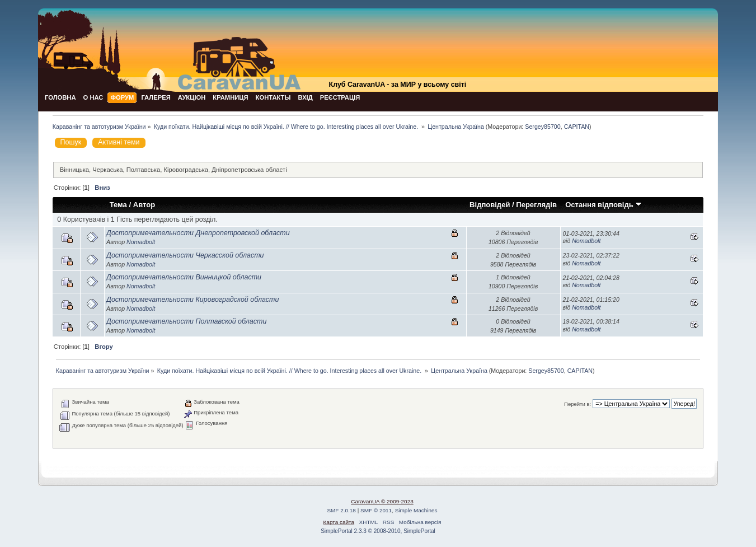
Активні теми (119, 142)
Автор (144, 205)
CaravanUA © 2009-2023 (382, 501)
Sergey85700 (543, 127)
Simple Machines (416, 510)
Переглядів (536, 205)
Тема (118, 205)
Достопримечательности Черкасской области (185, 255)
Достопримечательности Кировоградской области (192, 300)
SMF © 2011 (376, 510)
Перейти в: (577, 404)
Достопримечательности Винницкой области (184, 277)
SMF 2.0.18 (341, 510)
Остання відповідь (604, 205)
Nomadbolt (141, 242)
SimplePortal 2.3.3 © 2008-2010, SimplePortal (378, 531)
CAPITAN (577, 127)
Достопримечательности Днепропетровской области (198, 233)
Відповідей (490, 205)
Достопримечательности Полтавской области (186, 321)
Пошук (71, 142)
